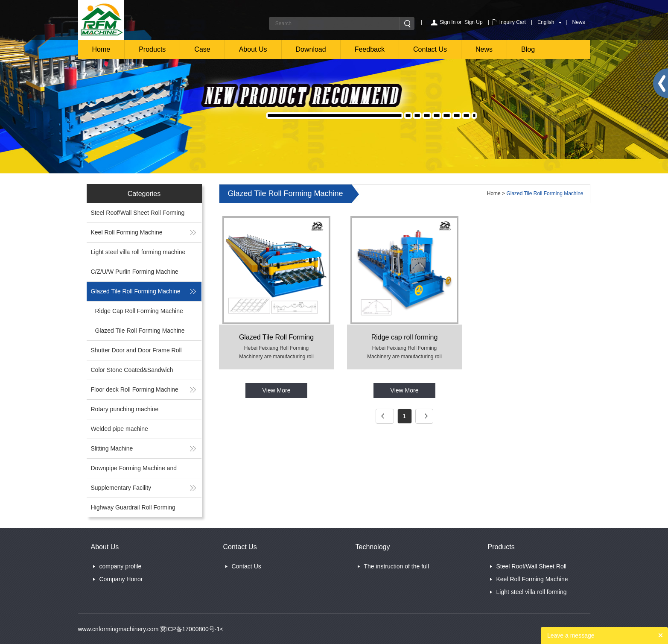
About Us (253, 49)
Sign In (448, 22)
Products (152, 49)
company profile (121, 566)
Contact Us (430, 49)
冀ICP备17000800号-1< (191, 629)
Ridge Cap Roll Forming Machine (139, 311)
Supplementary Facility (121, 488)
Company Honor (121, 579)
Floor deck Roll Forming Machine (135, 389)
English (546, 22)
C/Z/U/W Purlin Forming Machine (135, 272)
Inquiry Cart (513, 22)
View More (277, 390)
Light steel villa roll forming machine (138, 252)
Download (311, 49)
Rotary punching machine (125, 409)
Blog (528, 49)
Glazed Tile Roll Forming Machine (136, 291)
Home (101, 49)
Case (202, 49)
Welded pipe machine (120, 429)
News (578, 22)
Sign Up (474, 22)
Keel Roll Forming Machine (127, 232)
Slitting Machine (112, 448)
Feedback (370, 49)
